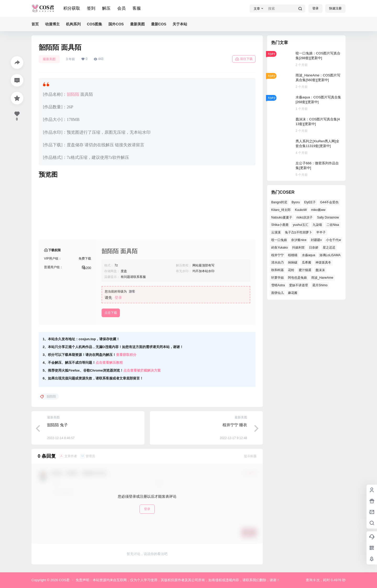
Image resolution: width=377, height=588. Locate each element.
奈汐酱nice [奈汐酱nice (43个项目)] (299, 240)
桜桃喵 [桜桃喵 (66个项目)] (293, 255)
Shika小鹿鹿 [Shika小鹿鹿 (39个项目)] (280, 225)
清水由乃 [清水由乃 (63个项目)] (278, 262)
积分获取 (72, 8)
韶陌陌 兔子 (57, 425)
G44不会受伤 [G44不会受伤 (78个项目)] (329, 202)
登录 (315, 8)
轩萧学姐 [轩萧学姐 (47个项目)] (278, 278)
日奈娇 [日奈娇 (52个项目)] (314, 248)
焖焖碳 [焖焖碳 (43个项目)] (293, 262)
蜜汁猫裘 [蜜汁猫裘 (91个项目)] (305, 270)
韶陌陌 (73, 94)
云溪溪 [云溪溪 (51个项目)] (276, 232)
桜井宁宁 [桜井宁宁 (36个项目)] (278, 255)
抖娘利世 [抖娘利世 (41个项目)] (298, 248)
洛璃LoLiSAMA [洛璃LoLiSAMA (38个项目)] (330, 255)
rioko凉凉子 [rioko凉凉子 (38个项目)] (304, 217)
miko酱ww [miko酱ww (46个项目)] (318, 210)
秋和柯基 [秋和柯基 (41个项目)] (278, 270)
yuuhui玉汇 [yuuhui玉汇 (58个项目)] (300, 225)
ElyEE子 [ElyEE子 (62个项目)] (310, 202)
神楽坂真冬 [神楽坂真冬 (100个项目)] (323, 262)
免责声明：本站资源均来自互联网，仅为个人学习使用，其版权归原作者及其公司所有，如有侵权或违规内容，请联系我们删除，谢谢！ (178, 580)
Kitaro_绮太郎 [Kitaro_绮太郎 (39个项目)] (281, 210)
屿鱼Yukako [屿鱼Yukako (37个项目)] (279, 248)
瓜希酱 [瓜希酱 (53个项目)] (307, 262)
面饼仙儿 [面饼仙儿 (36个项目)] (278, 293)
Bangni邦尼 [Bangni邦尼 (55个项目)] (279, 202)
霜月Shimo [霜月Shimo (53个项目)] (320, 285)
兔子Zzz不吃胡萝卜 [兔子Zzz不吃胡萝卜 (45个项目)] (298, 232)
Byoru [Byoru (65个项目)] (296, 202)
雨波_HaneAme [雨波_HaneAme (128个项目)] (322, 278)
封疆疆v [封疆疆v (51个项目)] (316, 240)
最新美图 (49, 59)
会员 (121, 8)
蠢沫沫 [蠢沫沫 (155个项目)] (320, 270)
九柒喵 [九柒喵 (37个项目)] (317, 225)
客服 (137, 8)
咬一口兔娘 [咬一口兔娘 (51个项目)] (279, 240)
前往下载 (244, 59)
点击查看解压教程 (109, 363)
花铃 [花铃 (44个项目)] (291, 270)
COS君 (64, 580)
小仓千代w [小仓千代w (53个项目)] (333, 240)
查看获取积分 (126, 355)
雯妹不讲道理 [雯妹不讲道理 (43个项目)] (298, 285)
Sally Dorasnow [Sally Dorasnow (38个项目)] (328, 217)
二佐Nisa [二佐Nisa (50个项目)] (333, 225)
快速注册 (335, 8)
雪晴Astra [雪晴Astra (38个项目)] (278, 285)
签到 (91, 8)
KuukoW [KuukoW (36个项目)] (301, 210)
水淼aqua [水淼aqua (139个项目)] (309, 255)
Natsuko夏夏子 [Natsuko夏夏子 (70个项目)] (282, 217)
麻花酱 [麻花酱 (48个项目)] (293, 293)
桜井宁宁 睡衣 (235, 425)
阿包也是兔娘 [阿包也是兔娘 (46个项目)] (297, 278)
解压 (106, 8)
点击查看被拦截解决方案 (142, 370)
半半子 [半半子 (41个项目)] (321, 232)
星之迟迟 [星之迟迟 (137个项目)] (329, 248)
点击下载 (111, 313)
